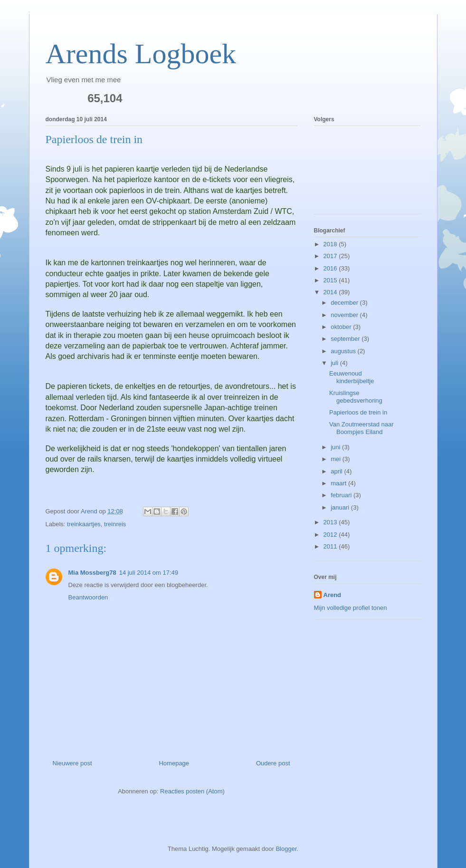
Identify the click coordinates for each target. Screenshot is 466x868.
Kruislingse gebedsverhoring (356, 397)
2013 (331, 522)
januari (341, 507)
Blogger (286, 849)
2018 (331, 244)
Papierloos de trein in (358, 412)
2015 (331, 280)
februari (342, 495)
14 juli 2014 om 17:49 (149, 573)
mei (337, 459)
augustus (344, 351)
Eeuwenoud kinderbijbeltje (352, 377)
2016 (331, 268)
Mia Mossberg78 (92, 573)
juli (335, 363)
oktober (342, 327)
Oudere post (273, 763)
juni (336, 447)
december (345, 303)
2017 (331, 256)
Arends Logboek (141, 54)
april (337, 471)
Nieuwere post (72, 763)
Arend (333, 595)
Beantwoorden (88, 597)
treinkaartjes (84, 524)
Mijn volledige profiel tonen (351, 608)
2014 (331, 292)
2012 (331, 535)
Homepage (174, 763)
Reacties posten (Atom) (192, 791)
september (346, 339)
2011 (331, 546)
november (345, 315)
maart (339, 483)
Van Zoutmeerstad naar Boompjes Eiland (361, 428)
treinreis (115, 524)
